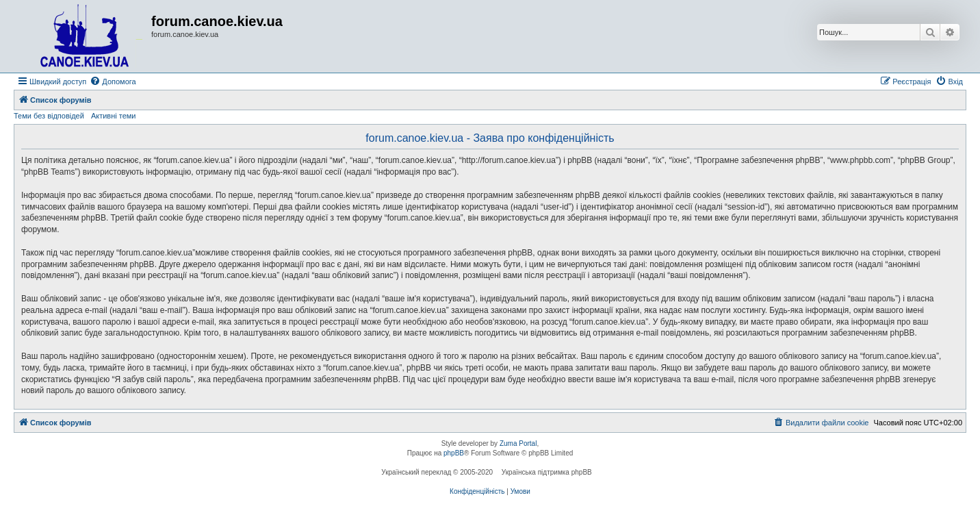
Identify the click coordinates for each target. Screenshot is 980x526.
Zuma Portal (518, 443)
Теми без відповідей (49, 116)
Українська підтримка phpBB (547, 472)
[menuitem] (113, 82)
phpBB (454, 453)
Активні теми (114, 116)
